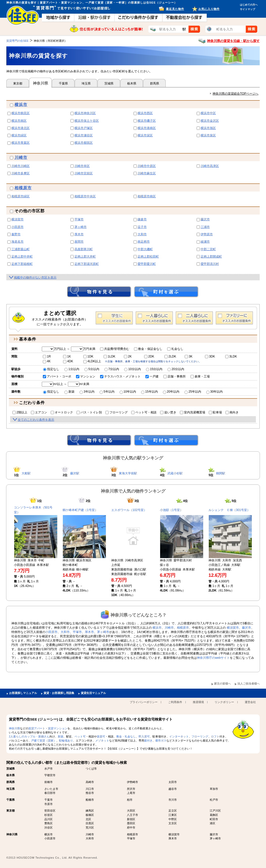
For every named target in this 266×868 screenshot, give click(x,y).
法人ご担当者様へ (249, 684)
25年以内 (193, 392)
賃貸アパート (37, 728)
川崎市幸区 (82, 166)
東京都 (18, 83)
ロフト (215, 736)
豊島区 (49, 823)
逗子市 (142, 227)
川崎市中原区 (147, 166)
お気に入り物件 (209, 9)
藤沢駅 (75, 473)
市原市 (49, 804)
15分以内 (154, 369)
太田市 (173, 782)
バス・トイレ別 (89, 412)
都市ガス (161, 740)
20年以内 (171, 392)
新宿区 (131, 819)
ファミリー (234, 318)
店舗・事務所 (175, 376)
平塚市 (79, 219)
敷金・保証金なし (148, 349)
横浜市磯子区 (147, 121)
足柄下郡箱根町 (22, 264)
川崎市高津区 (210, 166)
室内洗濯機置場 (193, 412)
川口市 (90, 789)
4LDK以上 (92, 361)
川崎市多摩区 (21, 173)
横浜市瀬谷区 (84, 135)
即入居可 (144, 736)
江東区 (173, 815)
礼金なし (175, 349)
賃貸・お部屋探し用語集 (59, 693)
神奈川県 (41, 83)
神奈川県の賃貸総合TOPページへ (235, 94)
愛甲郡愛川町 (147, 264)
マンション (86, 376)
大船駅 (26, 473)
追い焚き (168, 412)
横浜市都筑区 (84, 143)
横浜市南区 (19, 121)
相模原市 (23, 188)
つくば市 (91, 769)
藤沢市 (205, 219)
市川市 (173, 800)
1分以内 (72, 369)
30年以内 (215, 392)
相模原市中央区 (85, 196)
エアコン (39, 412)
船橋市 (90, 800)
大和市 (142, 234)
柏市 (130, 800)
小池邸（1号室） (171, 510)
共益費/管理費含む (115, 349)
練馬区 (90, 811)
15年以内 (149, 392)
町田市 (214, 819)
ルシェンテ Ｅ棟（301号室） (229, 510)
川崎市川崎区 (21, 166)
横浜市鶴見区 (21, 113)
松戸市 (214, 800)
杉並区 (49, 815)
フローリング (117, 412)
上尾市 (131, 793)
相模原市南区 (147, 196)
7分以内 (112, 369)
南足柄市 (144, 242)
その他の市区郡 (27, 211)
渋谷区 (49, 828)
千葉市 (49, 800)
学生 (114, 318)
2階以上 (20, 412)
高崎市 (90, 782)
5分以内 (92, 369)
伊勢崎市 (132, 782)
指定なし (51, 369)
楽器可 (101, 736)
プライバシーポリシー (144, 702)
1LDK (109, 356)
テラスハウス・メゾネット (120, 376)
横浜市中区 (208, 113)
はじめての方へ (249, 5)
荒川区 (90, 828)
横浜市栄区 (145, 135)
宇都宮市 (50, 775)
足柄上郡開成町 (211, 257)
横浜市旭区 (208, 128)
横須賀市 (17, 219)
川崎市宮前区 (84, 173)
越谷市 (173, 789)
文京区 (173, 823)
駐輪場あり (66, 740)
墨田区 (131, 823)
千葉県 (63, 83)
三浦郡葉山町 (21, 249)
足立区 (173, 811)
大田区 (131, 811)
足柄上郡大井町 (85, 257)
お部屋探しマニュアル (23, 693)
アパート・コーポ (57, 376)
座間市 (79, 242)
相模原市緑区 (21, 196)
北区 (88, 819)
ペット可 (80, 736)
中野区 (173, 819)
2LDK (170, 356)
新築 (69, 392)
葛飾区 (214, 815)
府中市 (131, 828)
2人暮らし (194, 318)
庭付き (148, 740)
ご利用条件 (175, 702)
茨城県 (109, 83)
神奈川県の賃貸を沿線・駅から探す (233, 41)
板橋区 (90, 815)
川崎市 (21, 157)
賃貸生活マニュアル (93, 693)
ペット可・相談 (144, 412)
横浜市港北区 (21, 128)
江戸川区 (215, 811)
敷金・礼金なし (126, 736)
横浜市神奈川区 (85, 113)
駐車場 (215, 412)
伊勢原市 (207, 234)
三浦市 (205, 227)
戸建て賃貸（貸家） (44, 740)
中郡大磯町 (145, 249)
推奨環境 (198, 702)
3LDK (231, 356)
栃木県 (132, 83)
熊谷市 (90, 793)
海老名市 (17, 242)
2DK (149, 356)
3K (189, 356)
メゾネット (102, 740)
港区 (213, 823)
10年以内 (128, 392)
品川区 (49, 819)
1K (67, 356)
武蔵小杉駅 (175, 473)
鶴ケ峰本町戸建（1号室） (80, 510)
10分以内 (132, 369)
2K (128, 356)
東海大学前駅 (128, 473)
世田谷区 (50, 811)
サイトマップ (248, 9)
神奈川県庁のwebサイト (213, 658)
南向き (232, 412)
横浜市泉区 (208, 135)
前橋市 (49, 782)
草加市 (214, 789)
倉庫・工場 (200, 376)
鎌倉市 (142, 219)
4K (47, 361)
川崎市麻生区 (147, 173)
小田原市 (17, 227)
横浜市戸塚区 (84, 128)
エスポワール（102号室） (129, 510)
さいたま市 (51, 789)
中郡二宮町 (208, 249)
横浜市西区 (145, 113)
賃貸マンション (58, 728)
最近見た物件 (175, 9)
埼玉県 (86, 83)
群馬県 (155, 83)
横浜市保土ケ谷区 (87, 121)
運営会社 (250, 702)
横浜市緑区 (19, 135)
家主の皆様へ (222, 684)
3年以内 (87, 392)
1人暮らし (154, 318)
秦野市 (16, 234)
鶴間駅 (221, 473)
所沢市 (131, 789)
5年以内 (107, 392)
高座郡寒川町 (84, 249)
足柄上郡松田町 (148, 257)
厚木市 (79, 234)
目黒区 (90, 823)
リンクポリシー (224, 702)
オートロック (62, 412)
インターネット (179, 736)
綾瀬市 (205, 242)
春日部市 (50, 793)
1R (47, 356)
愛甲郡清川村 (210, 264)
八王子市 (132, 815)
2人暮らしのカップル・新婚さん (29, 736)
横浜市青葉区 (21, 143)
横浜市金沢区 (210, 121)
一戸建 (152, 376)
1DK (88, 356)
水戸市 (49, 769)
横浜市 (21, 105)
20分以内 (176, 369)
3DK (210, 356)
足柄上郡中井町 (22, 257)
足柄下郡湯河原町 (87, 264)
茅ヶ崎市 (81, 227)
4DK (68, 361)
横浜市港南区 (147, 128)
